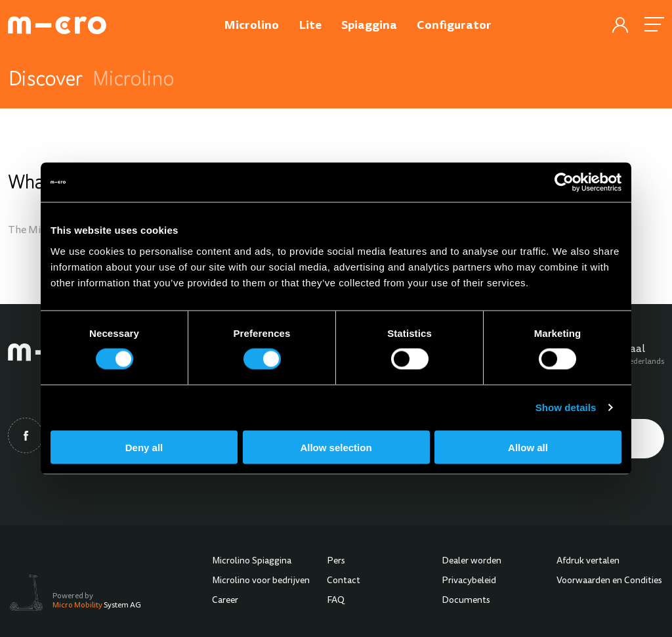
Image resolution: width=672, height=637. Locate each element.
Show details (566, 407)
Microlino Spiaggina (252, 561)
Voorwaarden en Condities (609, 581)
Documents (466, 601)
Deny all (144, 447)
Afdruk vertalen (588, 561)
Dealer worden (472, 561)
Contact (344, 581)
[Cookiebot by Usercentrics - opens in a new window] (564, 183)
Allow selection (336, 447)
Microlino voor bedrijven (261, 581)
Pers (336, 561)
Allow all (528, 447)
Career (225, 601)
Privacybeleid (469, 581)
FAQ (336, 601)
